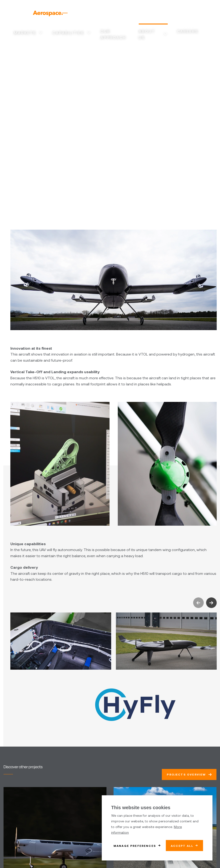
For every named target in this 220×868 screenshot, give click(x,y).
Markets (25, 33)
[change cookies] (137, 846)
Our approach (113, 34)
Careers (188, 31)
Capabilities (68, 33)
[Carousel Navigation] (205, 603)
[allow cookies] (184, 846)
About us (147, 34)
